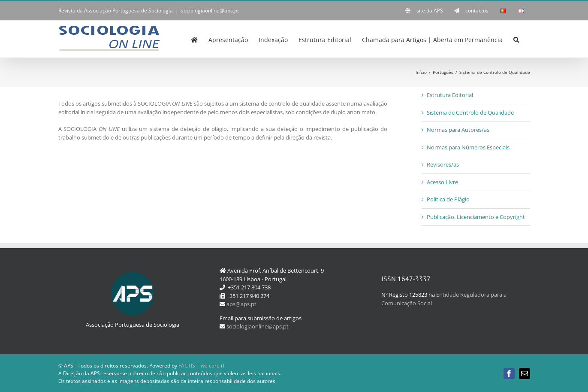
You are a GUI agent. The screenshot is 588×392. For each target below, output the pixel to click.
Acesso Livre (442, 182)
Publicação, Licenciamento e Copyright (476, 217)
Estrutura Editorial (450, 95)
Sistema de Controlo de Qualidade (470, 112)
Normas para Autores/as (458, 130)
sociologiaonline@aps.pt (210, 11)
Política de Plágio (448, 199)
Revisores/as (443, 164)
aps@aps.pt (241, 304)
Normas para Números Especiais (468, 147)
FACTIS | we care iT (202, 366)
